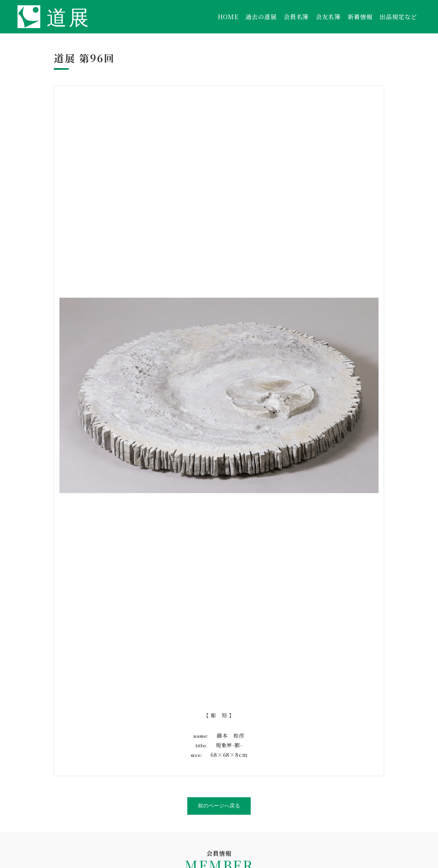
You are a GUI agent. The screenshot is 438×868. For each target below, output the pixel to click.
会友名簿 (328, 17)
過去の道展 (261, 17)
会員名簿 (296, 17)
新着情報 (360, 17)
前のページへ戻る (219, 806)
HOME (228, 17)
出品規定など (398, 17)
